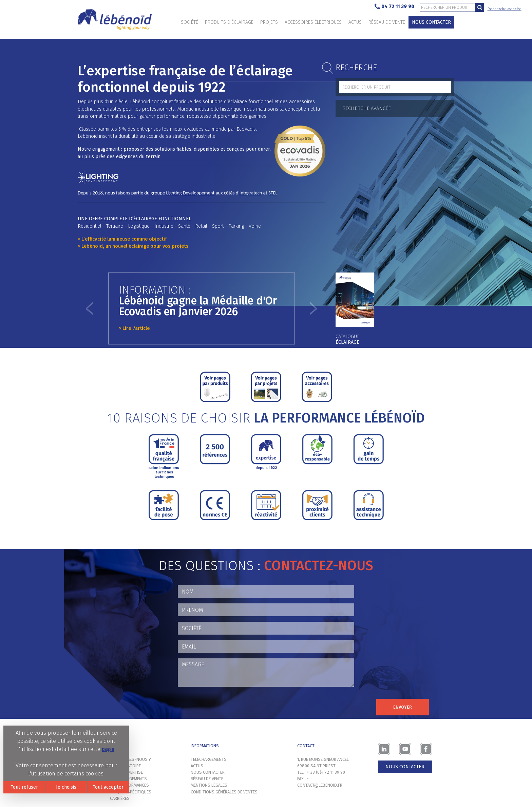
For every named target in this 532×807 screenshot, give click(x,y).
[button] (90, 308)
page (108, 749)
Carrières (120, 798)
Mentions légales (209, 785)
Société (189, 22)
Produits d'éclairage (229, 22)
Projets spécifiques (131, 792)
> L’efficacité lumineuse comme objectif (122, 239)
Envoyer (403, 707)
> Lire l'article (134, 328)
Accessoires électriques (313, 22)
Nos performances (129, 785)
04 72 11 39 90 (394, 7)
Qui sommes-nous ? (130, 759)
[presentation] (229, 706)
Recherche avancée (505, 9)
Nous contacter (431, 22)
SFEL (273, 193)
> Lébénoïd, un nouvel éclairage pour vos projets (133, 246)
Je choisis (66, 787)
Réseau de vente (387, 22)
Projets (269, 22)
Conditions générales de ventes (224, 792)
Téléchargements (209, 759)
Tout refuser (24, 787)
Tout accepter (108, 787)
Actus (355, 22)
